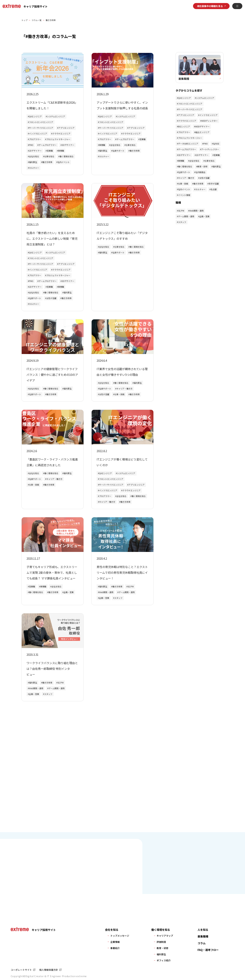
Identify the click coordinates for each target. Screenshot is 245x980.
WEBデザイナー (202, 127)
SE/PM (131, 586)
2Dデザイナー (35, 151)
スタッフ (118, 598)
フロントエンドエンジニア (41, 122)
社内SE (216, 144)
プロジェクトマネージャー (58, 139)
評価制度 (161, 942)
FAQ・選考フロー (208, 950)
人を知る (203, 930)
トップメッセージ (120, 936)
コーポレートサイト (21, 970)
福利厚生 (33, 162)
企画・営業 (69, 592)
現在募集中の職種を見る (210, 6)
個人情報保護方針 (49, 970)
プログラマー (35, 139)
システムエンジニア (56, 116)
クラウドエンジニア (61, 133)
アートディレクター (210, 150)
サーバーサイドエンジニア (41, 128)
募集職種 (203, 936)
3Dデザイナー (68, 145)
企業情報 (115, 942)
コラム (202, 943)
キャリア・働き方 (124, 389)
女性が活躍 (51, 298)
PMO (31, 145)
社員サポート (118, 151)
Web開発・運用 (106, 592)
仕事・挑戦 (119, 394)
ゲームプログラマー (48, 145)
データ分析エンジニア (188, 144)
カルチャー (34, 168)
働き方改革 (47, 162)
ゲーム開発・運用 (127, 592)
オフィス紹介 (164, 960)
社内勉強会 (200, 173)
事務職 (61, 151)
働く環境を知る (67, 156)
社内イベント (64, 162)
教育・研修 (202, 167)
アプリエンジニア (66, 128)
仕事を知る (49, 156)
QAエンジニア (35, 116)
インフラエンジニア (38, 133)
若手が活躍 (214, 184)
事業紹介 (115, 948)
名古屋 (214, 190)
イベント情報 (184, 196)
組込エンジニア (202, 133)
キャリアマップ (165, 936)
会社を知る (34, 156)
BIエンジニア (184, 127)
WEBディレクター (210, 122)
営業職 (50, 151)
